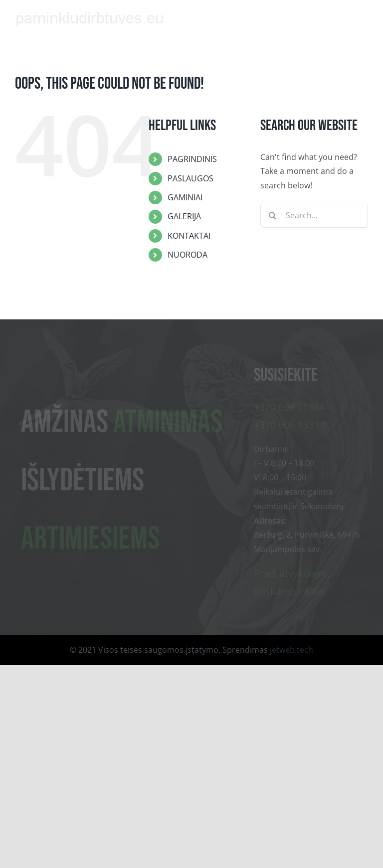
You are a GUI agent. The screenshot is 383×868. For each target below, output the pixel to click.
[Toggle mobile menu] (363, 16)
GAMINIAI (185, 197)
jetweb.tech (291, 650)
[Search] (273, 215)
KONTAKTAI (189, 236)
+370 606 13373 (289, 425)
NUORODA (188, 255)
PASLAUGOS (191, 178)
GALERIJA (184, 216)
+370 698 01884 (289, 407)
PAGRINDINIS (192, 159)
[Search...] (314, 215)
